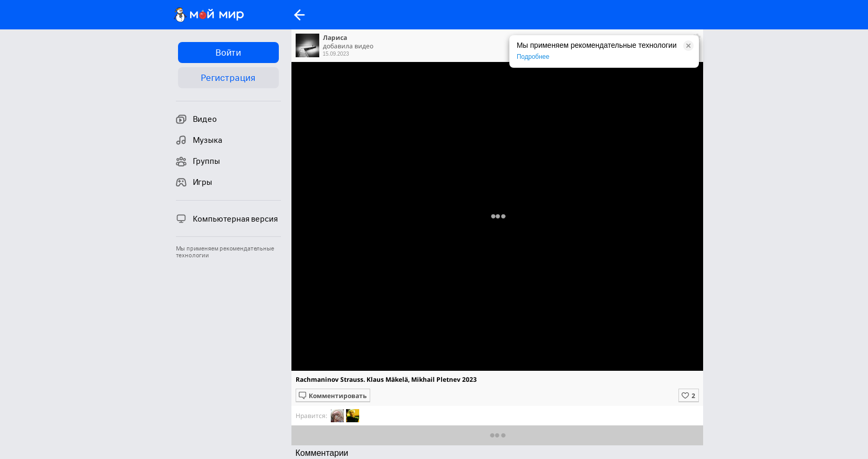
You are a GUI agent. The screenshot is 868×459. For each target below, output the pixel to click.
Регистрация (228, 78)
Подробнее (533, 57)
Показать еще (497, 435)
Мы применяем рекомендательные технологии (225, 252)
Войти (228, 53)
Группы (198, 161)
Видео (196, 119)
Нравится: (311, 416)
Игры (194, 182)
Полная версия (497, 219)
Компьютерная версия (227, 218)
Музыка (199, 140)
